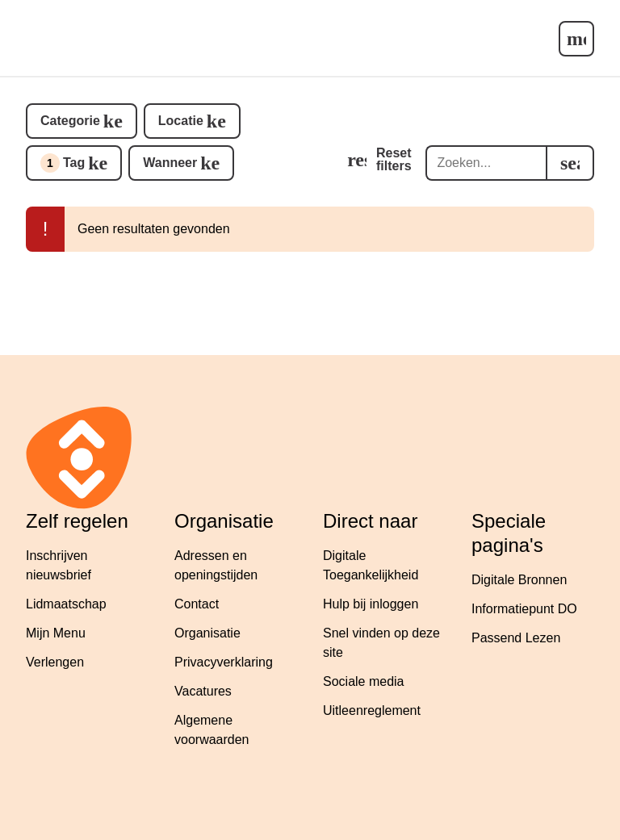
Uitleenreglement (372, 710)
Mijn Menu (56, 633)
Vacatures (203, 691)
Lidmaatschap (66, 604)
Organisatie (207, 633)
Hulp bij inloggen (371, 604)
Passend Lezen (516, 638)
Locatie (181, 121)
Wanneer (170, 163)
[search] (570, 163)
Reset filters (394, 159)
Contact (197, 604)
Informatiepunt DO (524, 609)
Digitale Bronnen (519, 580)
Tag (63, 163)
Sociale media (364, 681)
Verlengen (55, 662)
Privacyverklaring (224, 662)
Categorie (70, 121)
